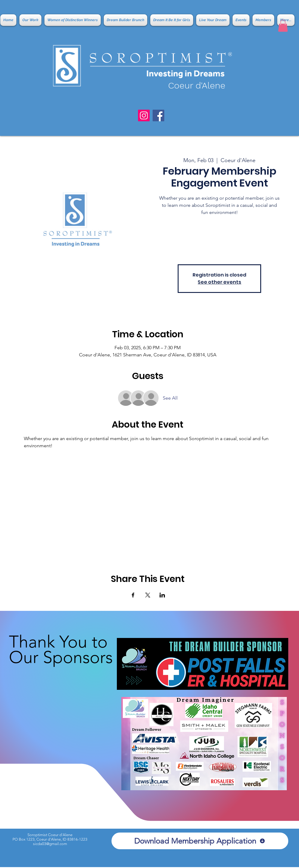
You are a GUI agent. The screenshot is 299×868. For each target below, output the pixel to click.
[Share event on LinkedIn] (162, 595)
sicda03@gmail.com (50, 844)
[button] (283, 26)
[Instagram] (144, 115)
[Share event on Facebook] (133, 595)
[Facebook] (158, 115)
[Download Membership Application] (200, 841)
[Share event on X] (148, 595)
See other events (219, 282)
